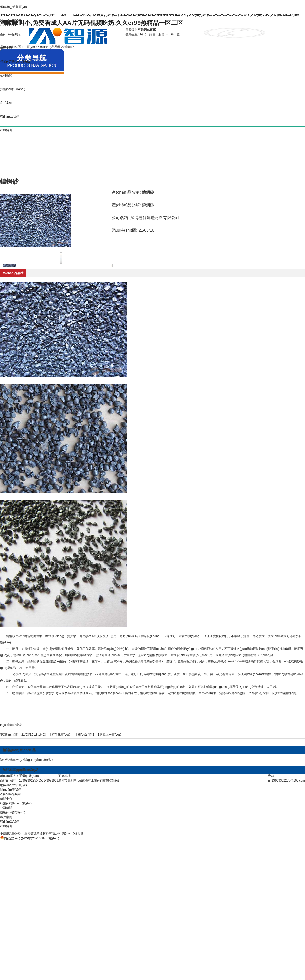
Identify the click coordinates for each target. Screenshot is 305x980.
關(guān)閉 (85, 735)
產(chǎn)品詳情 (13, 273)
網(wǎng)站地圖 (73, 833)
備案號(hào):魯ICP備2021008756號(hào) (32, 838)
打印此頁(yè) (60, 735)
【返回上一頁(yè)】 (110, 735)
